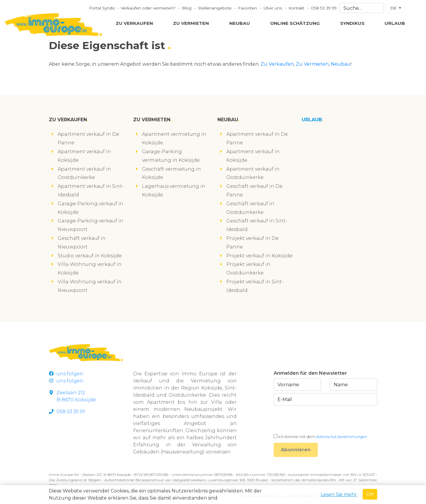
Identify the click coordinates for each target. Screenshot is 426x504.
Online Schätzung (295, 23)
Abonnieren (296, 450)
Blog (187, 8)
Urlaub (395, 23)
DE (394, 8)
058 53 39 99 (324, 8)
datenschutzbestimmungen (342, 437)
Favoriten (248, 8)
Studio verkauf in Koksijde (90, 256)
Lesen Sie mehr (339, 494)
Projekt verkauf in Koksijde (259, 256)
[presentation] (319, 419)
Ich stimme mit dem (323, 437)
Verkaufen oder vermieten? (149, 8)
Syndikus (352, 23)
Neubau (240, 23)
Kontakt (297, 8)
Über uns (273, 8)
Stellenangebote (215, 8)
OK (370, 494)
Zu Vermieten (191, 23)
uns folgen (66, 374)
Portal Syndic (102, 8)
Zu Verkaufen (134, 23)
